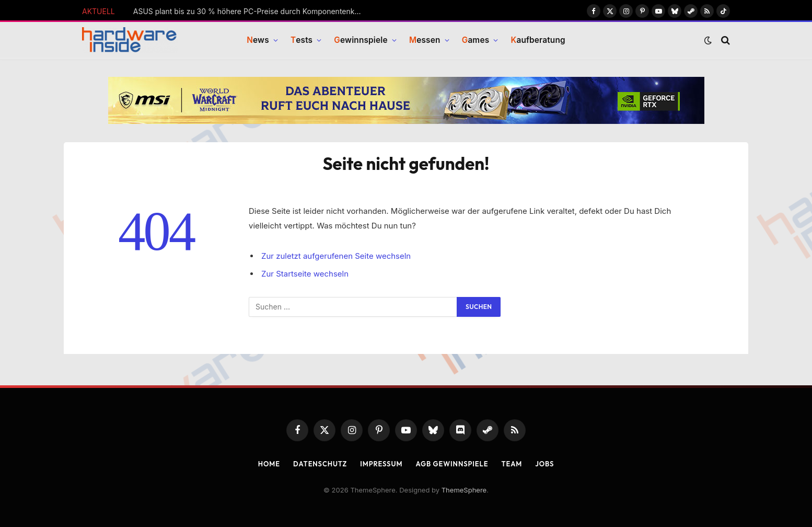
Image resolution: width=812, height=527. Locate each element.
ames (476, 41)
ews (258, 41)
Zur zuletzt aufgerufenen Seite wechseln (336, 256)
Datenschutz (320, 464)
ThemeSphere (464, 490)
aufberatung (538, 41)
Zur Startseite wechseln (305, 274)
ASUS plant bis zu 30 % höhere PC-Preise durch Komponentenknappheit (251, 11)
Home (269, 464)
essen (425, 41)
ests (301, 41)
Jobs (544, 464)
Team (512, 464)
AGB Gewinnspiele (452, 464)
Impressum (381, 464)
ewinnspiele (361, 41)
